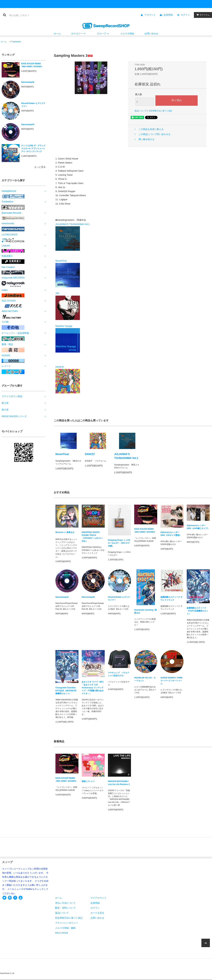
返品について (140, 111)
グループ (103, 34)
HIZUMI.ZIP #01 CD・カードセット (145, 679)
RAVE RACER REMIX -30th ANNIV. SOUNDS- (32, 65)
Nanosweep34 (28, 124)
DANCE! (90, 454)
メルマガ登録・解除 (65, 928)
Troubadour (16, 42)
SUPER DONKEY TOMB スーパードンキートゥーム (171, 681)
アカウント (150, 15)
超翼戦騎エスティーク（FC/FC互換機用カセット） (197, 611)
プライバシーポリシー (67, 923)
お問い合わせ (151, 34)
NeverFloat (62, 454)
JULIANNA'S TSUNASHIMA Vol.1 (126, 456)
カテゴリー (79, 34)
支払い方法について (65, 903)
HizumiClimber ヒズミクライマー (33, 105)
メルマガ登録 (127, 34)
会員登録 (168, 15)
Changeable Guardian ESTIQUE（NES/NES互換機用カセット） (66, 691)
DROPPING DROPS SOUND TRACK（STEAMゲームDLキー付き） (92, 537)
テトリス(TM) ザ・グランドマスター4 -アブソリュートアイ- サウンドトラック (33, 149)
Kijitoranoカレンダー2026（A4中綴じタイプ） (198, 527)
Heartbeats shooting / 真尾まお (145, 611)
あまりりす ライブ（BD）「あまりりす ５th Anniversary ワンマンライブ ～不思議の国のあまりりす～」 (93, 688)
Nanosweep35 (28, 82)
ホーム (57, 34)
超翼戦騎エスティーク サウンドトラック (171, 599)
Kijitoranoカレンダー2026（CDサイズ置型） (171, 534)
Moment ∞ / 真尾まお (65, 533)
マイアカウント (98, 898)
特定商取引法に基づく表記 (160, 111)
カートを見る (97, 913)
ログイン (185, 15)
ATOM (65, 933)
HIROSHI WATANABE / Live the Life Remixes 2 (119, 783)
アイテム (202, 15)
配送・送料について (65, 908)
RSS (57, 933)
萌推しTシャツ (88, 781)
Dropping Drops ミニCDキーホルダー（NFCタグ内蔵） (119, 543)
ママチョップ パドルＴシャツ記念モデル (119, 674)
